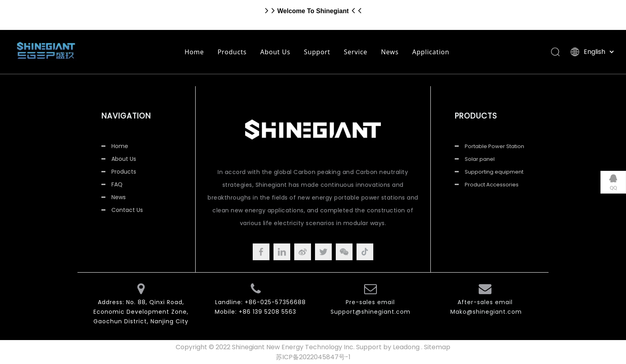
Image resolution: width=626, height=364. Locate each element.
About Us (275, 52)
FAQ (117, 184)
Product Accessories (492, 185)
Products (232, 52)
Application (431, 52)
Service (356, 52)
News (390, 52)
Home (194, 52)
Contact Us (127, 210)
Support (317, 52)
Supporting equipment (494, 172)
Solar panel (480, 159)
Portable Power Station (494, 146)
